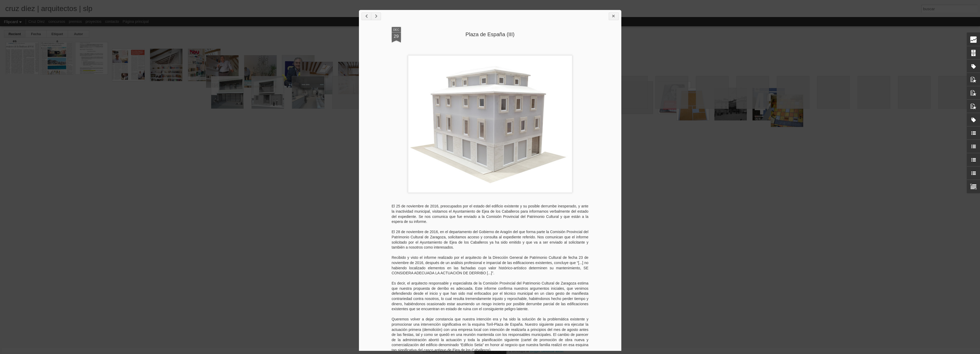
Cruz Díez (36, 22)
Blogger (535, 351)
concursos (57, 22)
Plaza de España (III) (490, 34)
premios (75, 22)
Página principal (136, 22)
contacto (112, 22)
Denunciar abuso (552, 351)
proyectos (94, 22)
